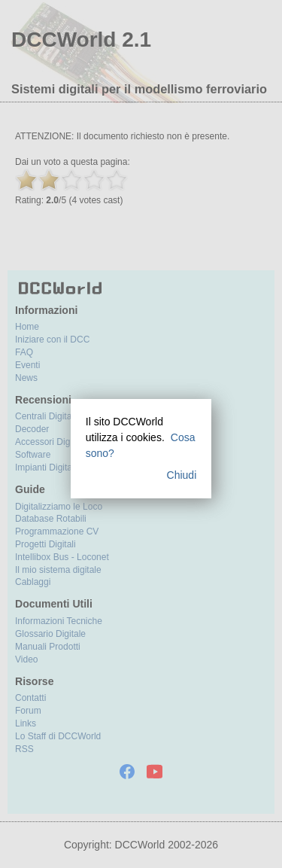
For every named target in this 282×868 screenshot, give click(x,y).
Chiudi (182, 475)
